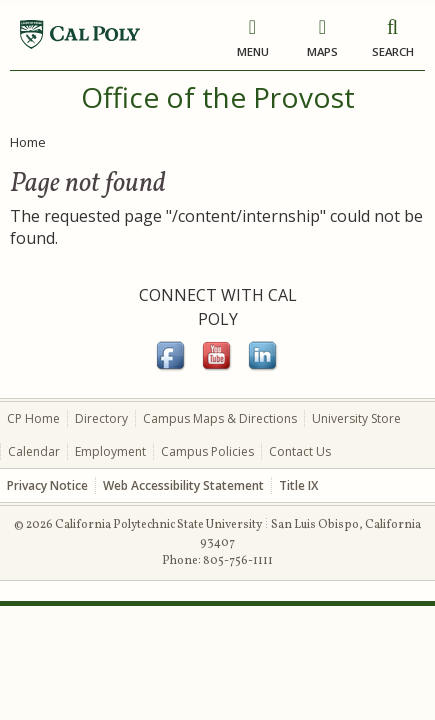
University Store (356, 418)
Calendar (34, 451)
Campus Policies (207, 451)
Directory (101, 418)
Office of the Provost (218, 97)
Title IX (298, 485)
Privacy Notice (47, 485)
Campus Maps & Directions (220, 418)
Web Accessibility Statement (183, 485)
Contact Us (300, 451)
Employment (110, 451)
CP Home (33, 418)
